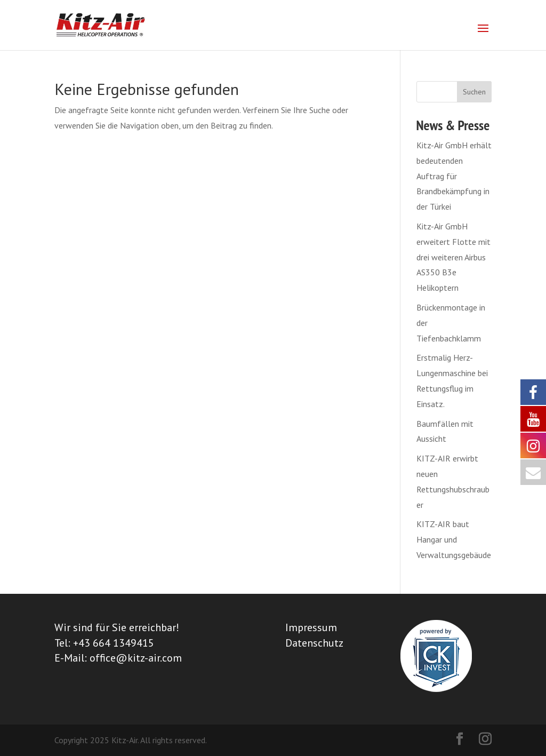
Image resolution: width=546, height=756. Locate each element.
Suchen (474, 92)
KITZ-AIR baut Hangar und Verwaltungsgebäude (454, 539)
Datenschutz (314, 643)
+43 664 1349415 (114, 643)
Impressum (311, 627)
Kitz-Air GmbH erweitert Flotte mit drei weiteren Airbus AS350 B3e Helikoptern (453, 257)
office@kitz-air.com (136, 658)
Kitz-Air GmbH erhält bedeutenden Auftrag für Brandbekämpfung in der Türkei (454, 176)
